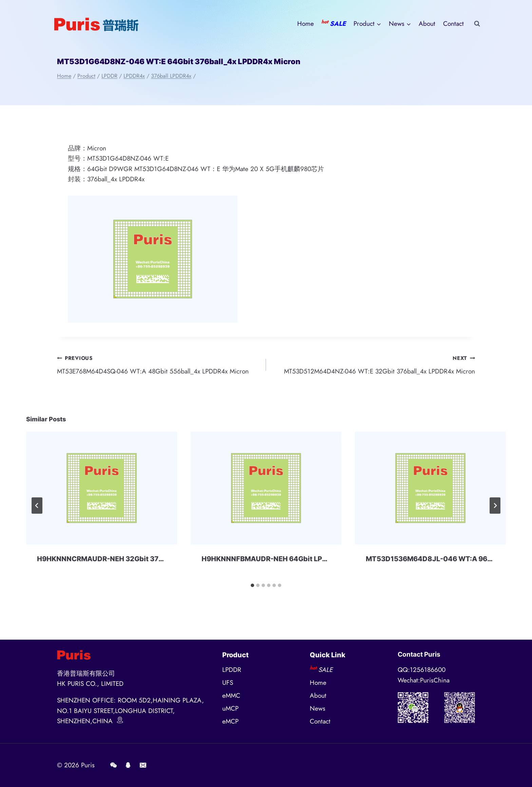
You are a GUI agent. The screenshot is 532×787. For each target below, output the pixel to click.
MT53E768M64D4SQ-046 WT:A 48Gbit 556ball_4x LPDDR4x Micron (158, 364)
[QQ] (128, 765)
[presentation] (102, 488)
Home (306, 24)
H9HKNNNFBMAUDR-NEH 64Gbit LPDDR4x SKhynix (288, 559)
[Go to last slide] (37, 506)
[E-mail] (143, 765)
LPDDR (232, 670)
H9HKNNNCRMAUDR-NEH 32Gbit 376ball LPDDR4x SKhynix (137, 559)
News (318, 708)
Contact (453, 24)
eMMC (231, 696)
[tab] (252, 585)
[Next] (495, 506)
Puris (88, 765)
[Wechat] (113, 765)
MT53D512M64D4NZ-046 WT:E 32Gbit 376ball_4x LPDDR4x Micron (374, 364)
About (427, 24)
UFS (228, 683)
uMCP (230, 708)
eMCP (230, 721)
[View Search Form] (477, 24)
